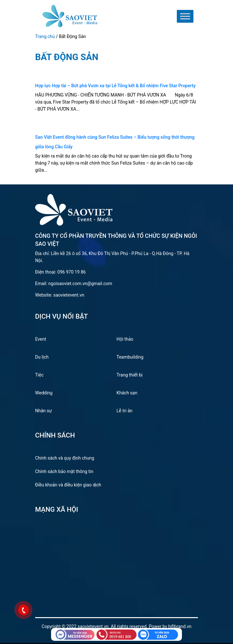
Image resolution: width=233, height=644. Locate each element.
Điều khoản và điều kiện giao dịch (68, 485)
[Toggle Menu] (185, 16)
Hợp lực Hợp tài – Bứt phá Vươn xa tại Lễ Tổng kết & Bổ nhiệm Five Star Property (115, 86)
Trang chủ (45, 36)
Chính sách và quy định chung (65, 458)
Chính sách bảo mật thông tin (64, 471)
